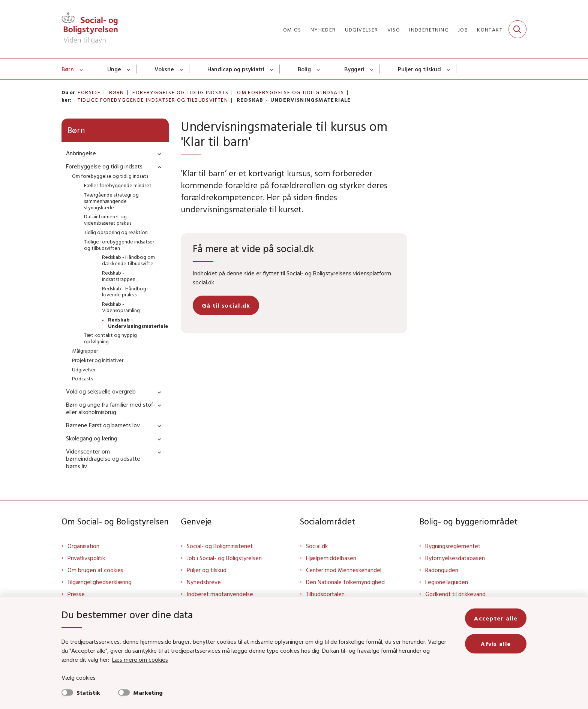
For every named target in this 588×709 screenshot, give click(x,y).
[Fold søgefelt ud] (517, 29)
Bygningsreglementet (453, 546)
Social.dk (317, 546)
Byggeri (354, 69)
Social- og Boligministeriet (220, 546)
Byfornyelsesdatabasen (455, 558)
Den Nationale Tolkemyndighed (345, 582)
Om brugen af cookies (95, 570)
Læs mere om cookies (140, 659)
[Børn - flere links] (82, 69)
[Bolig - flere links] (319, 69)
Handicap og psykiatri (236, 69)
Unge (114, 69)
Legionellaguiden (447, 582)
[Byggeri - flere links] (372, 69)
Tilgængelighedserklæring (100, 582)
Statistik (88, 692)
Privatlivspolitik (86, 558)
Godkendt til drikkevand (455, 594)
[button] (157, 154)
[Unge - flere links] (129, 69)
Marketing (148, 692)
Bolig (304, 69)
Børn (68, 69)
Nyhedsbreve (204, 582)
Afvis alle (496, 644)
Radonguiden (442, 570)
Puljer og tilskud (419, 69)
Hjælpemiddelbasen (331, 558)
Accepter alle (496, 618)
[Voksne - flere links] (182, 69)
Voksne (164, 69)
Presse (76, 594)
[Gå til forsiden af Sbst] (90, 29)
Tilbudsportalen (325, 594)
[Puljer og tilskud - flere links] (449, 69)
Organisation (83, 546)
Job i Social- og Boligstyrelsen (224, 558)
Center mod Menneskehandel (344, 570)
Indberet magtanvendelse (220, 594)
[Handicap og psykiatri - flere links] (272, 69)
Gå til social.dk (226, 305)
